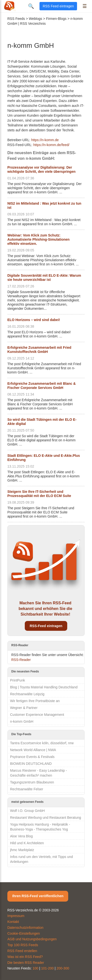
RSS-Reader (21, 660)
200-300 (63, 968)
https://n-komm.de (45, 140)
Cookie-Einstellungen (24, 933)
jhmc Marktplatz (22, 850)
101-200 (47, 968)
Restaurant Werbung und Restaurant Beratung (46, 818)
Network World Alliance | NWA (33, 750)
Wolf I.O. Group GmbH (27, 811)
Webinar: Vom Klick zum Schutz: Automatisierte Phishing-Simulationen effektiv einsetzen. (39, 239)
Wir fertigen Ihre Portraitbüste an (35, 701)
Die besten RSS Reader (26, 963)
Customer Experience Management (37, 715)
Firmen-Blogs (56, 19)
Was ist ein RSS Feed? (25, 957)
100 (35, 968)
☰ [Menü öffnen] (85, 6)
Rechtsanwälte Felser (27, 789)
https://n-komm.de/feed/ (51, 145)
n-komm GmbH (22, 721)
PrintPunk (18, 680)
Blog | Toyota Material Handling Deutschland (44, 687)
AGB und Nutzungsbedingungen (32, 939)
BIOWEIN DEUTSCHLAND (31, 764)
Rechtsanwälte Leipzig (27, 694)
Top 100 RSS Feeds (23, 945)
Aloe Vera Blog (21, 836)
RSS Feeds (16, 19)
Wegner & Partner (24, 708)
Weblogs (36, 19)
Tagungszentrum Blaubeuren (32, 782)
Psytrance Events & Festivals (32, 757)
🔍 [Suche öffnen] (31, 6)
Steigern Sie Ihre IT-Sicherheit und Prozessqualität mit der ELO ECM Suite (39, 494)
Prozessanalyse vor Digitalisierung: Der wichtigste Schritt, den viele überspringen (41, 169)
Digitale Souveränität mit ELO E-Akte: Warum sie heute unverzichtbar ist (44, 278)
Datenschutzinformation (25, 928)
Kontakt (13, 922)
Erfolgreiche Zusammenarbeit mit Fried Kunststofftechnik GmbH (39, 350)
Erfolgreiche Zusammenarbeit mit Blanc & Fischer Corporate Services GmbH (42, 386)
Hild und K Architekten (27, 843)
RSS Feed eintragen (58, 6)
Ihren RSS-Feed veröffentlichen (38, 896)
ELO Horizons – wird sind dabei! (34, 320)
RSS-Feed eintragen (46, 626)
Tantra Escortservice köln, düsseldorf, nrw (42, 743)
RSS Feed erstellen (22, 951)
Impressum (16, 916)
